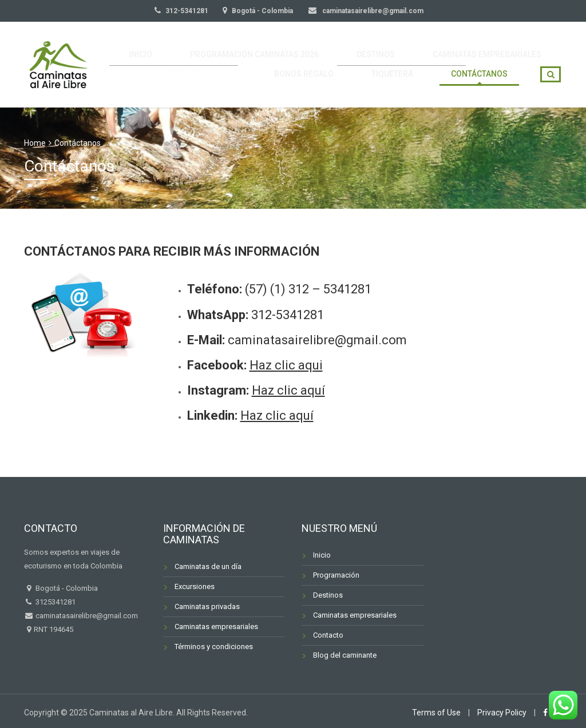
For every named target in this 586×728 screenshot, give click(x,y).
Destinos (328, 595)
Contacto (328, 635)
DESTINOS (395, 48)
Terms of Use (436, 713)
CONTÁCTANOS (486, 81)
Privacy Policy (502, 713)
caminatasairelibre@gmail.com (372, 11)
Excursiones (195, 586)
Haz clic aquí (288, 390)
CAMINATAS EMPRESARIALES (493, 48)
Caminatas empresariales (216, 626)
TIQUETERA (411, 81)
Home (35, 143)
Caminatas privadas (207, 606)
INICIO (187, 48)
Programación (336, 575)
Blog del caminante (345, 655)
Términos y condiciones (214, 647)
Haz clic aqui (286, 365)
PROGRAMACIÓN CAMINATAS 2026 (287, 48)
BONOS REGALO (337, 81)
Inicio (322, 555)
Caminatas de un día (208, 566)
